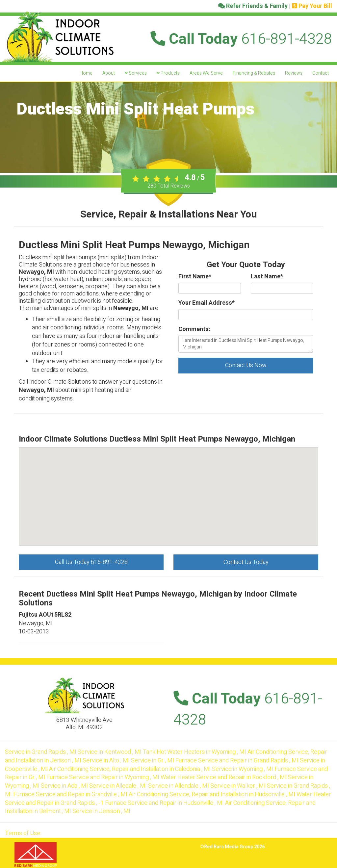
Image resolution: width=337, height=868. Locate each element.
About (109, 73)
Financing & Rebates (254, 73)
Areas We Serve (206, 73)
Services (136, 73)
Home (86, 73)
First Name (195, 277)
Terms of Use (23, 833)
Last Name (267, 277)
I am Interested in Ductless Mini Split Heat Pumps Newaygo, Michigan (246, 344)
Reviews (294, 73)
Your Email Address (207, 303)
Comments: (194, 329)
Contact (321, 73)
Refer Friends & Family (253, 6)
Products (168, 73)
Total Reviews (169, 186)
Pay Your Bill (312, 6)
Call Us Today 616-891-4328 (91, 562)
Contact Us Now (246, 365)
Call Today (241, 39)
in (41, 752)
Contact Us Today (246, 562)
